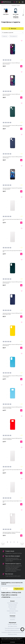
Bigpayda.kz (4, 5)
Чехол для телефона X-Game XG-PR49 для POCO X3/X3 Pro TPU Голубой (12, 408)
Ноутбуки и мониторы (13, 603)
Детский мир (13, 613)
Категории (9, 5)
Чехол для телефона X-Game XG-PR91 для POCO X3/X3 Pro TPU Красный (12, 439)
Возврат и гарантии (12, 624)
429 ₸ (4, 223)
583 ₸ (4, 285)
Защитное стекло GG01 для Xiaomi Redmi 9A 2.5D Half (12, 470)
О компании (12, 618)
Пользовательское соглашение (13, 628)
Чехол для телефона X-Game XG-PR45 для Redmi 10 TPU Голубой (12, 376)
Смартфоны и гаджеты (16, 5)
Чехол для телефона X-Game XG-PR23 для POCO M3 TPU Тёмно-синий (12, 314)
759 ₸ (4, 536)
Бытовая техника (12, 607)
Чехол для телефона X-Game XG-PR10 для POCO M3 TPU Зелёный (12, 282)
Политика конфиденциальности (13, 630)
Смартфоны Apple (13, 605)
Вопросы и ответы (12, 634)
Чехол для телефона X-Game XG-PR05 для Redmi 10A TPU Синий (12, 157)
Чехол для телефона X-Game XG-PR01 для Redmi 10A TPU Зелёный (12, 126)
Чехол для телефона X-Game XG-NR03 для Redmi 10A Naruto (11, 63)
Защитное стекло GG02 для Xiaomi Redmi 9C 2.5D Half (12, 220)
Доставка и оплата (13, 626)
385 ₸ (4, 66)
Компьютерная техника (12, 611)
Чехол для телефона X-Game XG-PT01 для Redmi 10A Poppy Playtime (12, 189)
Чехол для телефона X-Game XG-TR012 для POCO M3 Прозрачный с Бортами (11, 533)
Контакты (13, 620)
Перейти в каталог (13, 639)
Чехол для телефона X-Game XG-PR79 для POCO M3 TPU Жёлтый (12, 345)
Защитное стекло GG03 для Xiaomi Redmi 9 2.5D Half (12, 501)
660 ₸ (4, 473)
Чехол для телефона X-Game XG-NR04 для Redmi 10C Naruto (11, 95)
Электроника (12, 609)
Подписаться (18, 589)
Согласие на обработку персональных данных (13, 632)
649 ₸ (4, 379)
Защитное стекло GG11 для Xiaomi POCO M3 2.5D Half (12, 251)
